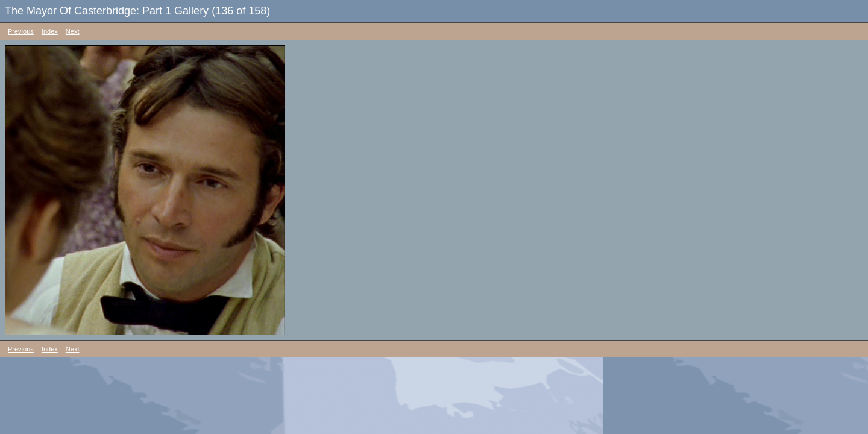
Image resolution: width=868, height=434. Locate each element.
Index (50, 31)
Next (73, 31)
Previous (21, 31)
